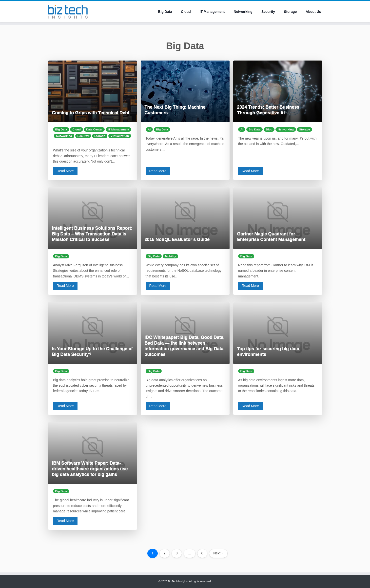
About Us (313, 12)
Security (268, 12)
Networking (243, 12)
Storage (290, 12)
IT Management (212, 12)
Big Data (165, 12)
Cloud (186, 12)
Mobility (170, 256)
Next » (218, 553)
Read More (65, 171)
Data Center (94, 129)
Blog (269, 129)
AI (149, 129)
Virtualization (120, 136)
